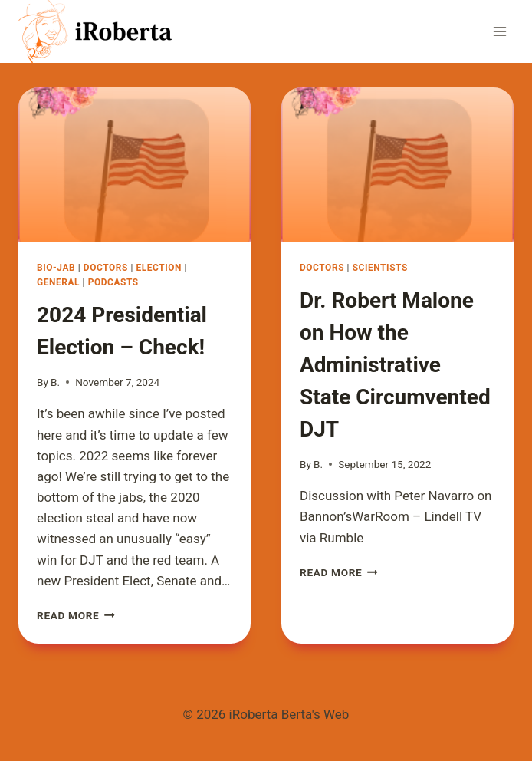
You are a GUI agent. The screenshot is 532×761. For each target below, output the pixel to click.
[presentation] (135, 165)
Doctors (106, 268)
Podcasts (113, 282)
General (58, 282)
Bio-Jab (56, 268)
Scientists (380, 268)
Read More (76, 615)
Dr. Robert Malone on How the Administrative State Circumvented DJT (395, 365)
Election (159, 268)
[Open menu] (499, 31)
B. (55, 382)
